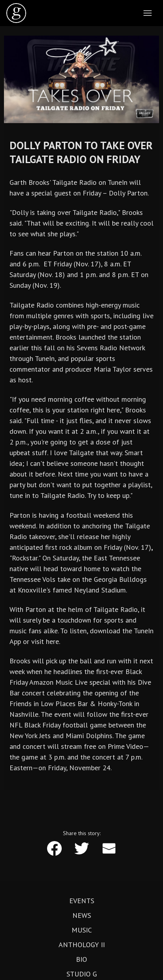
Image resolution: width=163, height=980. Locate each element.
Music (82, 930)
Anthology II (82, 945)
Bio (81, 959)
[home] (16, 13)
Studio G (82, 974)
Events (82, 901)
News (82, 915)
